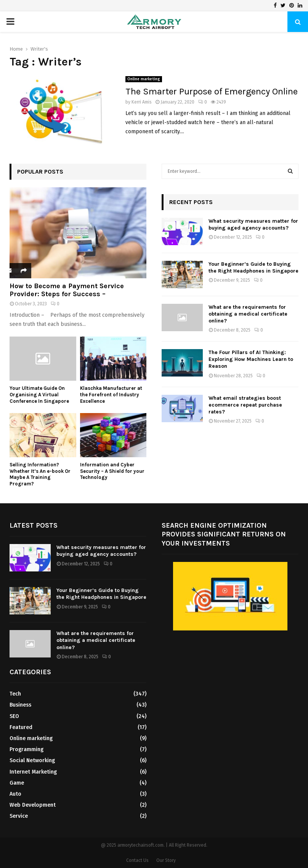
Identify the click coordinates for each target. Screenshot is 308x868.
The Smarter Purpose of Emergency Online (212, 91)
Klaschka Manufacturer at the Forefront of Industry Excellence (111, 395)
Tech (15, 694)
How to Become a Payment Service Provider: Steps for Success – (67, 290)
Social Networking (32, 760)
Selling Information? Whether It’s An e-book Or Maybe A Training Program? (40, 474)
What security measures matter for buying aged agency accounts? (253, 224)
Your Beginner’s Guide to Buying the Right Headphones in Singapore (253, 267)
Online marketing (144, 79)
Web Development (33, 805)
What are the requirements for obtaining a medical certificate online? (248, 314)
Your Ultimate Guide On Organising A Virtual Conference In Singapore (39, 395)
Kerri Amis (142, 102)
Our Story (166, 860)
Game (17, 783)
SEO (14, 716)
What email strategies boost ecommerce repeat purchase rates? (245, 405)
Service (19, 816)
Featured (21, 727)
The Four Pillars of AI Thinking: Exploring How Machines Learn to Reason (251, 359)
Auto (15, 794)
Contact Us (137, 860)
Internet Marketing (33, 772)
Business (20, 705)
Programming (26, 749)
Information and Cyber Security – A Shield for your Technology (112, 471)
